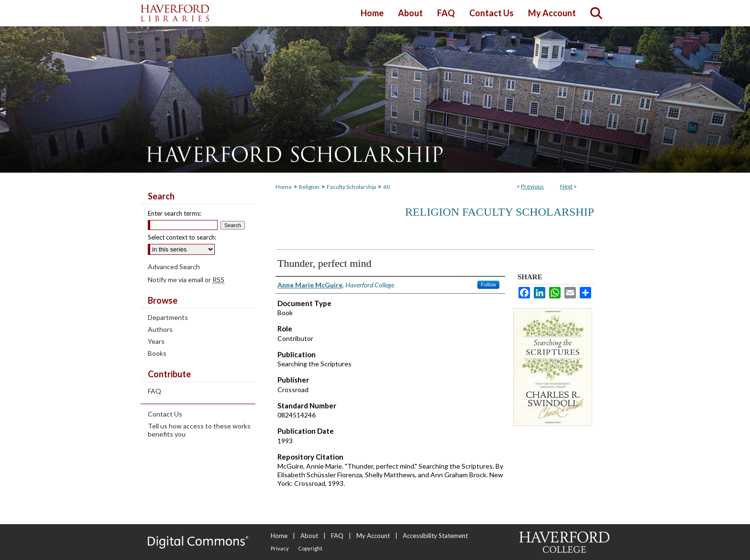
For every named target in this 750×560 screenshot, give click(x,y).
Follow (488, 285)
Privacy (280, 548)
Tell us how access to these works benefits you (199, 430)
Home (284, 187)
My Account (373, 536)
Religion (309, 187)
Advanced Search (174, 267)
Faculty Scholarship (351, 187)
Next (566, 186)
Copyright (310, 548)
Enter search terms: (175, 213)
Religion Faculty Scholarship (500, 212)
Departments (168, 317)
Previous (532, 186)
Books (157, 353)
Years (156, 341)
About (309, 536)
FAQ (154, 391)
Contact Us (165, 414)
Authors (160, 329)
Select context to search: (182, 237)
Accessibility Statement (435, 536)
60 (386, 187)
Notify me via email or (186, 280)
